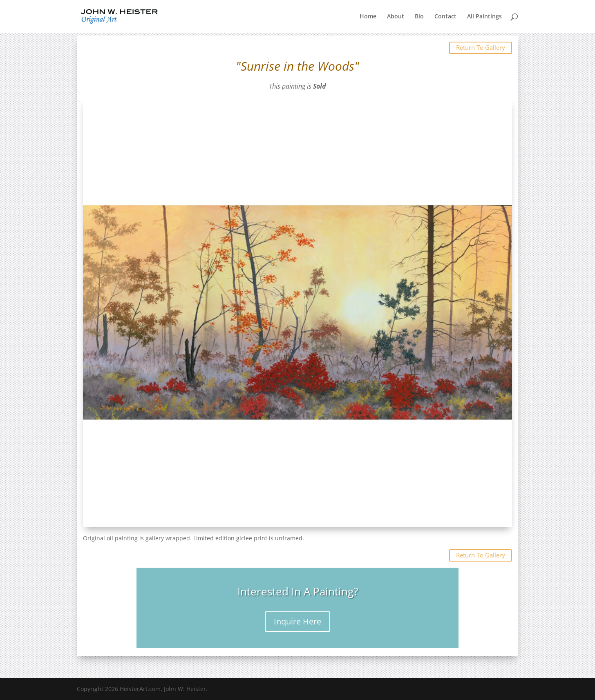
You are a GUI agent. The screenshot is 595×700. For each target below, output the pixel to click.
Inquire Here (297, 621)
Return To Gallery (481, 47)
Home (368, 17)
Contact (445, 17)
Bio (419, 17)
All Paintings (484, 17)
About (396, 17)
